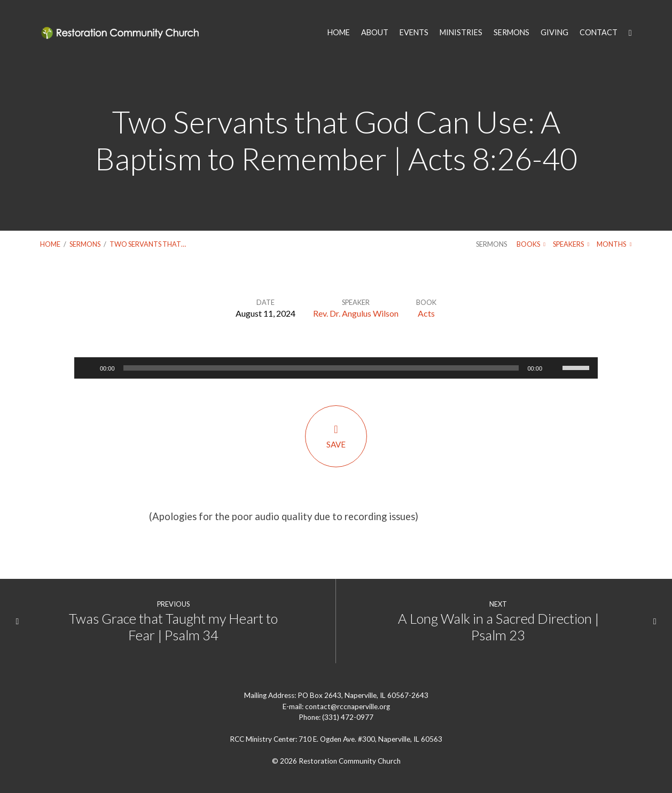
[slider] (321, 368)
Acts (426, 313)
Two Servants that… (148, 244)
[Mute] (554, 368)
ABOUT (375, 33)
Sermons (85, 244)
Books (531, 244)
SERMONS (511, 33)
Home (50, 244)
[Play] (88, 368)
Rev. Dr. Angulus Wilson (356, 313)
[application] (336, 368)
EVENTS (414, 33)
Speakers (571, 244)
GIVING (554, 33)
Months (614, 244)
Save (336, 436)
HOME (339, 33)
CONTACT (599, 33)
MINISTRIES (461, 33)
